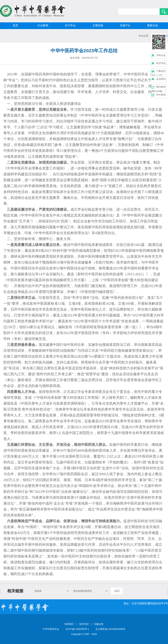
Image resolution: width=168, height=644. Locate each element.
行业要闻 (43, 25)
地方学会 (161, 63)
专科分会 (161, 55)
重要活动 (153, 25)
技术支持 (84, 624)
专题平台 (125, 25)
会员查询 (161, 79)
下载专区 (161, 71)
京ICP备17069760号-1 (77, 629)
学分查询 (161, 95)
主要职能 (98, 25)
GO (117, 591)
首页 (15, 25)
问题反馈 (99, 624)
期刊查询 (161, 87)
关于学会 (70, 25)
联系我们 (69, 624)
